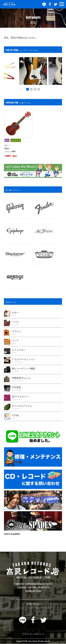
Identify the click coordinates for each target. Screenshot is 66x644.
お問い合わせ (33, 604)
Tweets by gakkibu (12, 534)
